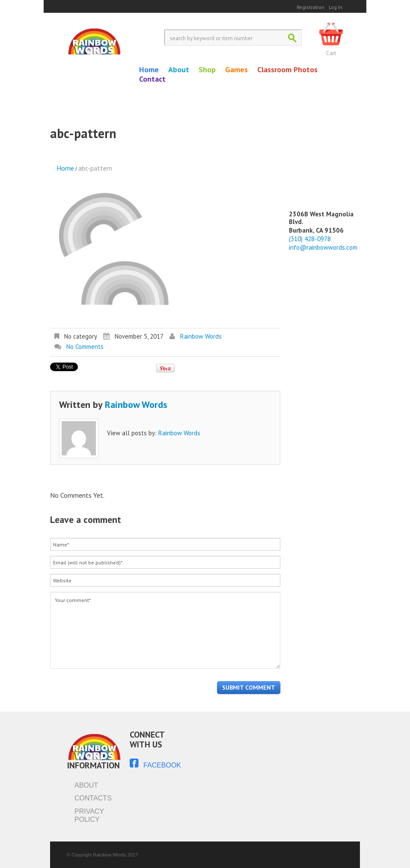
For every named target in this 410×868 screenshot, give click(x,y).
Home (149, 70)
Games (236, 70)
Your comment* (165, 630)
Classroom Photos (287, 70)
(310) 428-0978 (310, 239)
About (179, 70)
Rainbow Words (201, 336)
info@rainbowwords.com (323, 247)
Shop (207, 70)
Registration (310, 7)
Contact (152, 79)
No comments (85, 347)
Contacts (93, 798)
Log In (336, 7)
